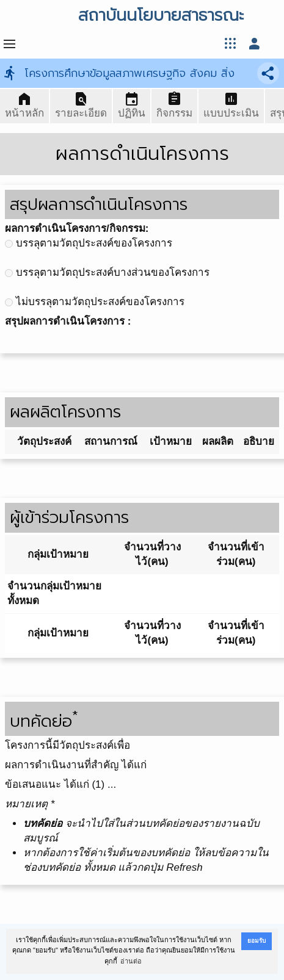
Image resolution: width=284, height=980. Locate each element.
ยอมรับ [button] (257, 941)
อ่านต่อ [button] (131, 961)
